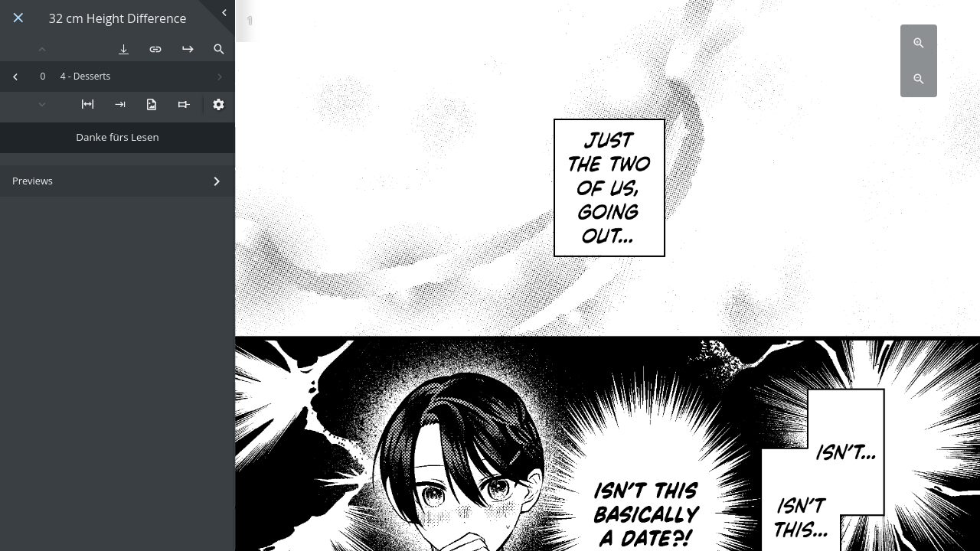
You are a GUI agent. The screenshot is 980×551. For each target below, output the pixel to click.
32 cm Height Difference (118, 19)
